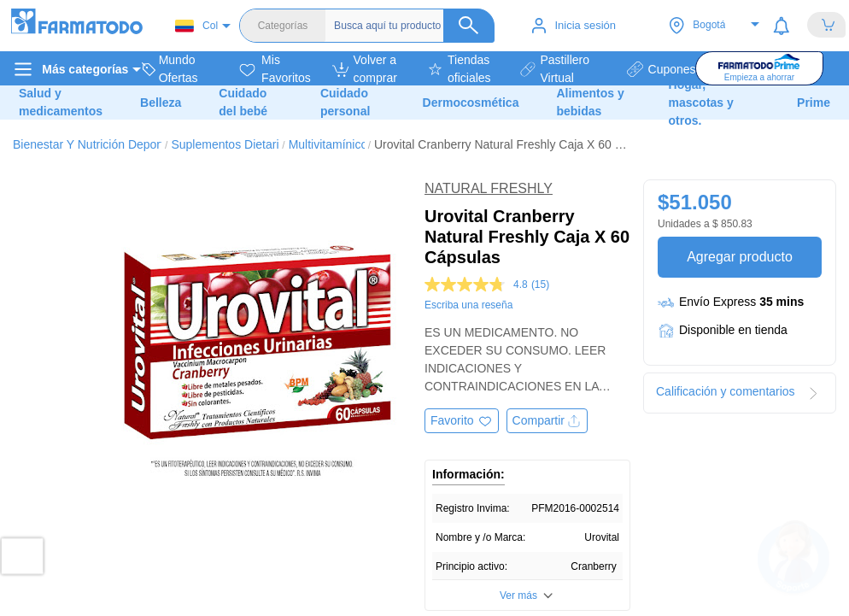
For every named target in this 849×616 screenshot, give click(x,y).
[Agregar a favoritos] (462, 421)
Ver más (518, 595)
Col (196, 26)
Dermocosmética (471, 103)
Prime (814, 103)
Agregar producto (740, 257)
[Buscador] (414, 26)
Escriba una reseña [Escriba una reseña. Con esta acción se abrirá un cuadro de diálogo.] (468, 305)
